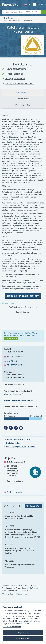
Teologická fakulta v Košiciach (20, 83)
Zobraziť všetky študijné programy (23, 296)
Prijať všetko (23, 633)
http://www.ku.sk (14, 365)
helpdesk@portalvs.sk (16, 462)
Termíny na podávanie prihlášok (18, 439)
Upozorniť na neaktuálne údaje (14, 594)
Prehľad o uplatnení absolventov (19, 400)
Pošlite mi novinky (15, 492)
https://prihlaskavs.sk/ (13, 394)
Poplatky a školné (13, 443)
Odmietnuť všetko (23, 639)
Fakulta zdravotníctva (16, 69)
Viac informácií (11, 339)
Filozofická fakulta (14, 74)
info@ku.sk (12, 361)
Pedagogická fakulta (15, 79)
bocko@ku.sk (33, 588)
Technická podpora (15, 481)
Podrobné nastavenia (12, 626)
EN (27, 5)
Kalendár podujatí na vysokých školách (21, 447)
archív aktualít (33, 506)
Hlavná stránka (9, 18)
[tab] (23, 92)
